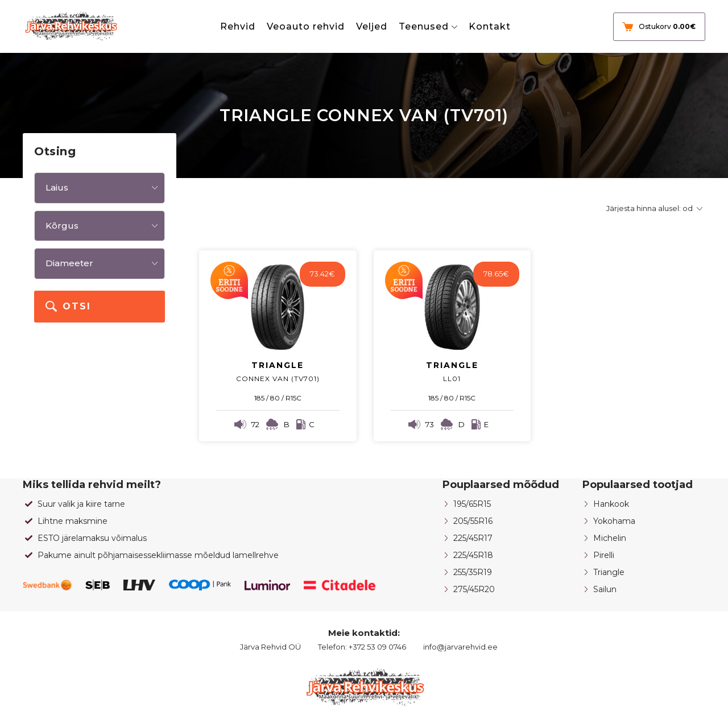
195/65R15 (472, 504)
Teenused (424, 26)
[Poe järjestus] (653, 208)
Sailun (605, 589)
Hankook (611, 504)
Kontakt (490, 26)
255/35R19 (473, 572)
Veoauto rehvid (306, 26)
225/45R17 (473, 538)
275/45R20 (474, 589)
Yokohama (614, 521)
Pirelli (604, 555)
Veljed (372, 26)
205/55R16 (473, 521)
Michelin (610, 538)
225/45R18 (473, 555)
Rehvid (238, 26)
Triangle (609, 572)
